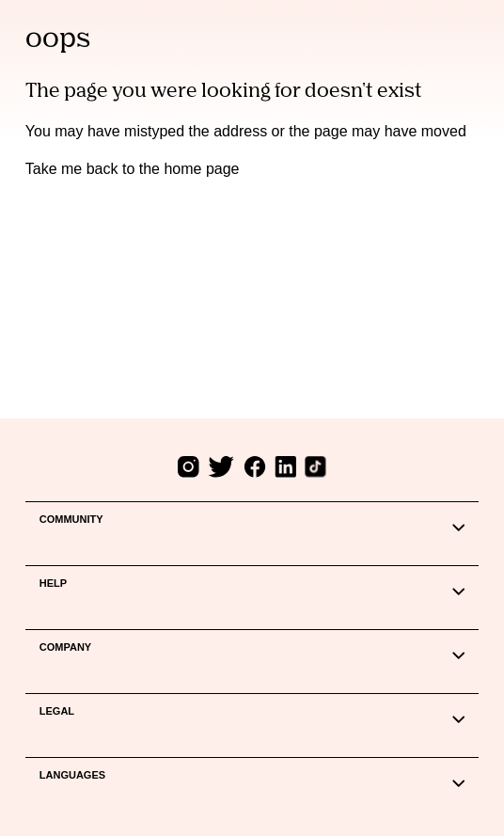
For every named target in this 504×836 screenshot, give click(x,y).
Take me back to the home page (133, 169)
